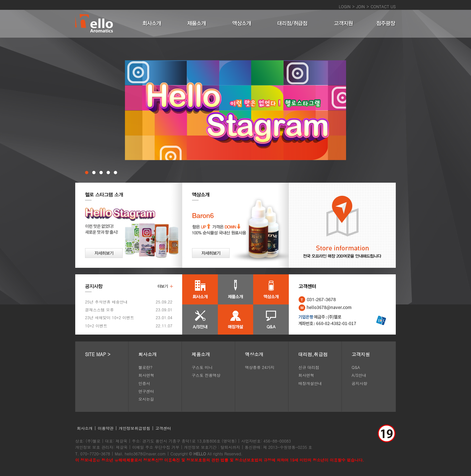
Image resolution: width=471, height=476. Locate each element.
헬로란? (145, 367)
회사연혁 (146, 375)
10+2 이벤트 (96, 326)
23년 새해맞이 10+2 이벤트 (110, 317)
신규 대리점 (309, 367)
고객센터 (163, 428)
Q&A (356, 367)
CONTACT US (383, 6)
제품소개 (201, 354)
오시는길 (146, 399)
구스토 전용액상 (206, 375)
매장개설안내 (310, 383)
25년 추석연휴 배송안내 (106, 302)
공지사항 (359, 383)
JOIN (360, 6)
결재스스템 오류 (99, 310)
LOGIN (345, 6)
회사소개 (148, 354)
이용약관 (106, 428)
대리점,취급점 (313, 354)
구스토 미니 (202, 367)
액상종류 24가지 (260, 367)
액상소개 (254, 354)
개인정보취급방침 (134, 428)
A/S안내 (359, 375)
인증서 (144, 383)
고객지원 (361, 354)
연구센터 (146, 391)
